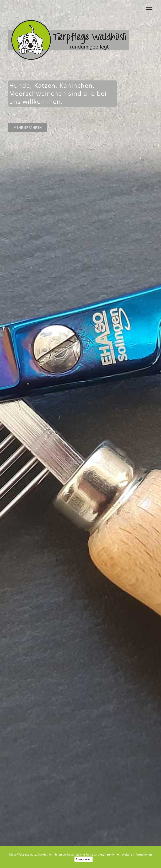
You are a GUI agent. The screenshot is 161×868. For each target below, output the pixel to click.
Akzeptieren (84, 859)
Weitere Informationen (137, 854)
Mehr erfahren (28, 128)
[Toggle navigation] (149, 6)
